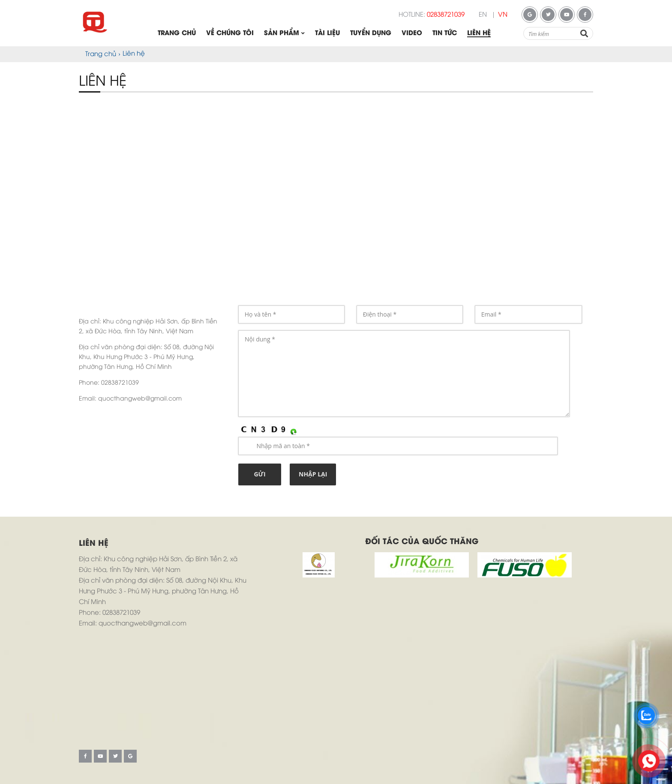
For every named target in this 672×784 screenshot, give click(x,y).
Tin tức (445, 33)
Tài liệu (327, 33)
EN (483, 15)
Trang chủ (177, 33)
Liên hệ (479, 33)
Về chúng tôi (230, 33)
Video (412, 33)
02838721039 (446, 15)
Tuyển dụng (371, 33)
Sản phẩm (284, 33)
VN (503, 15)
